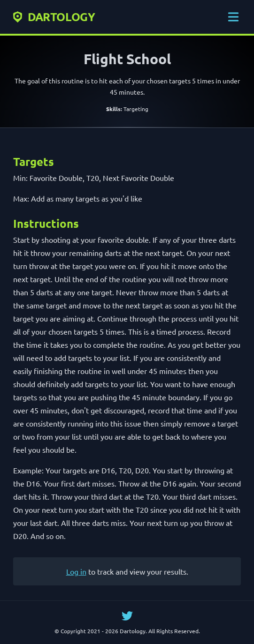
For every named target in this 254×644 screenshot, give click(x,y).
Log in (76, 571)
